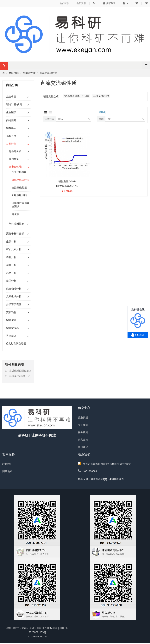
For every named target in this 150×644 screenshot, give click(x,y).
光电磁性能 (29, 73)
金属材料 (11, 242)
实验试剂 (11, 320)
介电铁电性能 (19, 195)
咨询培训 (11, 336)
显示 (101, 119)
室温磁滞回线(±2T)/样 (20, 371)
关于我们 (83, 425)
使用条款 (83, 447)
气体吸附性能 (16, 224)
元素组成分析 (14, 296)
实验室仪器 (12, 328)
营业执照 (83, 418)
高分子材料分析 (15, 234)
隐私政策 (83, 440)
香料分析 (11, 257)
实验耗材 (11, 312)
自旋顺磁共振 (19, 188)
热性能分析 (15, 151)
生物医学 (11, 112)
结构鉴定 (11, 128)
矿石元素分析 (14, 249)
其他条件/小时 (20, 376)
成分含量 (11, 97)
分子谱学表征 (14, 304)
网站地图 (7, 471)
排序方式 (49, 119)
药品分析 (11, 273)
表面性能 (14, 159)
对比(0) (103, 112)
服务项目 (83, 432)
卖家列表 (109, 3)
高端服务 (11, 120)
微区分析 (11, 281)
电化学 (15, 214)
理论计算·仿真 (14, 104)
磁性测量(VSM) (67, 181)
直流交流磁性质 (48, 73)
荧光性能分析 (19, 172)
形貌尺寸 (11, 136)
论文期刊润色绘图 (16, 344)
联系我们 (7, 464)
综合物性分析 (14, 289)
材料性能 (14, 73)
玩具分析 (11, 265)
